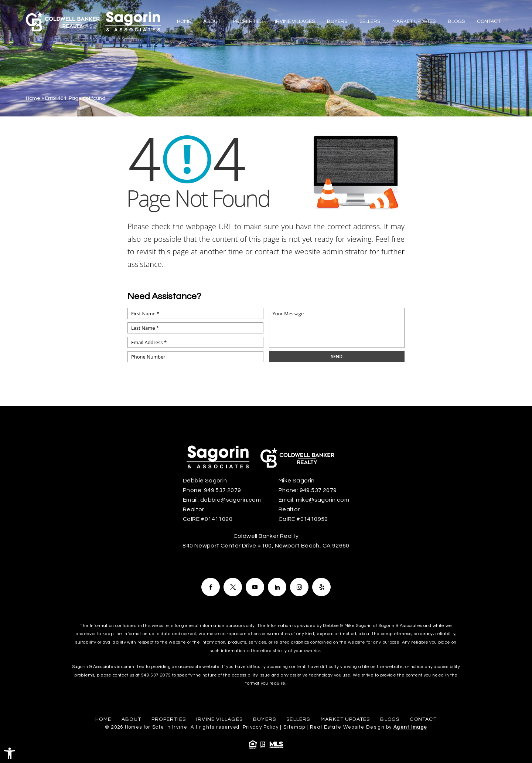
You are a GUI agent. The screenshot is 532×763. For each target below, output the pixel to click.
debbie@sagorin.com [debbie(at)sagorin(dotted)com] (231, 500)
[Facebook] (211, 587)
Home (184, 21)
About (212, 21)
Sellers (370, 21)
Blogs (456, 21)
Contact (489, 21)
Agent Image (410, 727)
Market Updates (414, 21)
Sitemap (294, 727)
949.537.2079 (156, 675)
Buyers (337, 21)
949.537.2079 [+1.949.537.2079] (223, 490)
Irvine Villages (295, 21)
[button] (10, 753)
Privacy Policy (261, 727)
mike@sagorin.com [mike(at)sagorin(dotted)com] (323, 500)
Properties (248, 21)
